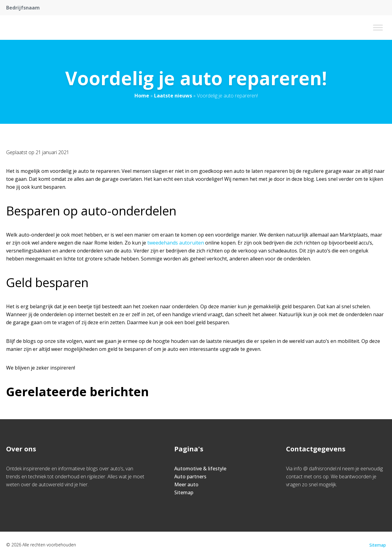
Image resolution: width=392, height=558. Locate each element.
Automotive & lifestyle (200, 469)
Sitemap (184, 492)
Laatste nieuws (173, 96)
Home (142, 96)
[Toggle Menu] (378, 27)
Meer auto (186, 484)
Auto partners (190, 476)
